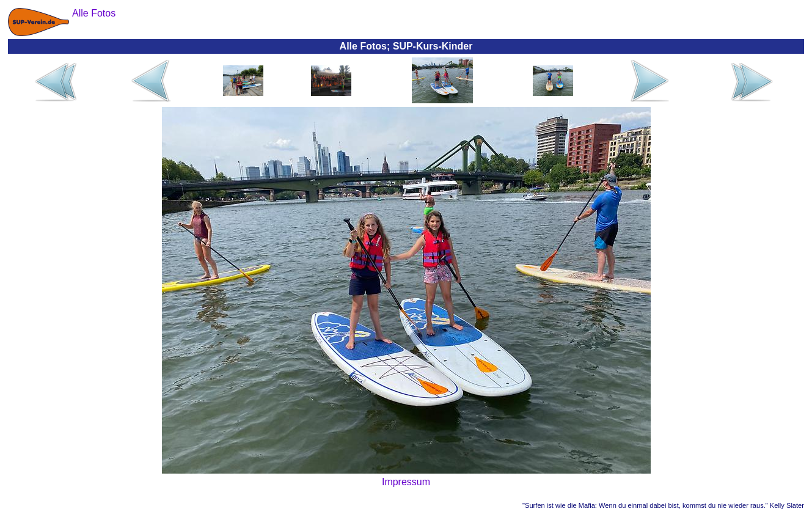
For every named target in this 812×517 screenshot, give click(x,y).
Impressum (406, 482)
